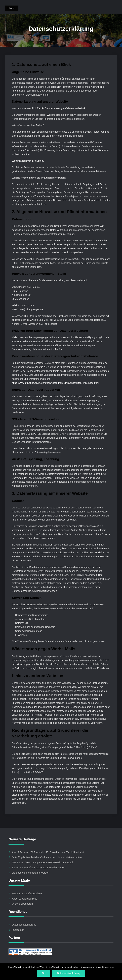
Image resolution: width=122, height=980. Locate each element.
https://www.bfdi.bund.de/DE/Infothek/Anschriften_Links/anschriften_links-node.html (55, 383)
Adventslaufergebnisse (25, 899)
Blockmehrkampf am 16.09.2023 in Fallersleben (38, 867)
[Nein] (118, 971)
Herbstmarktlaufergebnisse (27, 893)
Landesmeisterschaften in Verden (31, 873)
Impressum (18, 930)
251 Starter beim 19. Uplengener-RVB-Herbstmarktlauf (42, 862)
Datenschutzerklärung (24, 925)
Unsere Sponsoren (22, 904)
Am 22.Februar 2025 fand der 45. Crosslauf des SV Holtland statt (48, 852)
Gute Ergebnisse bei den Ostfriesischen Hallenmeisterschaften (47, 857)
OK (44, 973)
